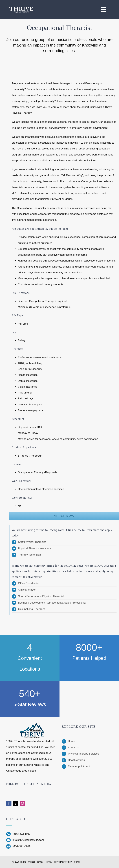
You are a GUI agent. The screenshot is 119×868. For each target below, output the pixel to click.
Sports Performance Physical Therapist (41, 596)
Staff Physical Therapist (32, 542)
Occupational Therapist (32, 609)
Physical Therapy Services (84, 754)
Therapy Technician (30, 555)
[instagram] (22, 803)
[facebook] (9, 803)
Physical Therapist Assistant (34, 548)
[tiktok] (16, 803)
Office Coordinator (29, 583)
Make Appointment (79, 766)
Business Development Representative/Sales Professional (52, 603)
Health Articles (76, 760)
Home (72, 741)
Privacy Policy (52, 862)
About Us (73, 748)
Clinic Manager (27, 590)
